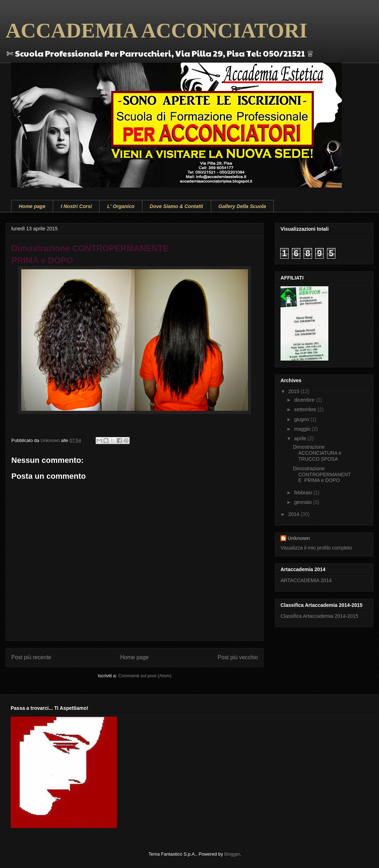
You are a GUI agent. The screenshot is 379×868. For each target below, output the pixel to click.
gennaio (304, 502)
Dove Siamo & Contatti (177, 206)
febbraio (304, 493)
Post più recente (31, 657)
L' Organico (121, 206)
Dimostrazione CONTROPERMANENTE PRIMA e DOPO (322, 475)
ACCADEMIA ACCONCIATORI (157, 30)
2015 (295, 391)
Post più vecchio (238, 657)
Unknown (299, 538)
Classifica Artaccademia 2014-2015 (319, 616)
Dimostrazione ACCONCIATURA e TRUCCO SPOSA (317, 453)
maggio (303, 429)
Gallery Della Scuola (242, 206)
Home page (32, 206)
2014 (295, 514)
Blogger (232, 854)
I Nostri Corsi (76, 206)
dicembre (305, 400)
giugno (302, 419)
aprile (301, 438)
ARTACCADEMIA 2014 (306, 580)
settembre (306, 409)
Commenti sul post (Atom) (145, 676)
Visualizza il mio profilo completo (316, 548)
